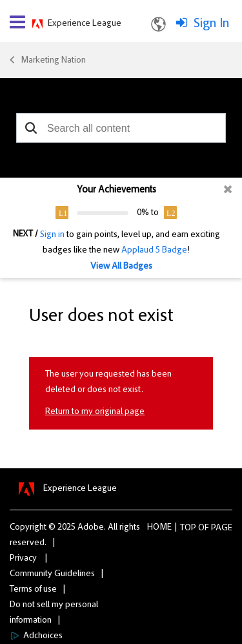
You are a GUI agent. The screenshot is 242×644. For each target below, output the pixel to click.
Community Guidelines (52, 574)
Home (159, 528)
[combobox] (121, 128)
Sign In (211, 24)
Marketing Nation (53, 61)
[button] (31, 128)
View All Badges (121, 267)
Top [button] (188, 528)
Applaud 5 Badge (154, 251)
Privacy (23, 559)
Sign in (52, 235)
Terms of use (33, 590)
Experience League (85, 24)
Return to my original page (95, 412)
